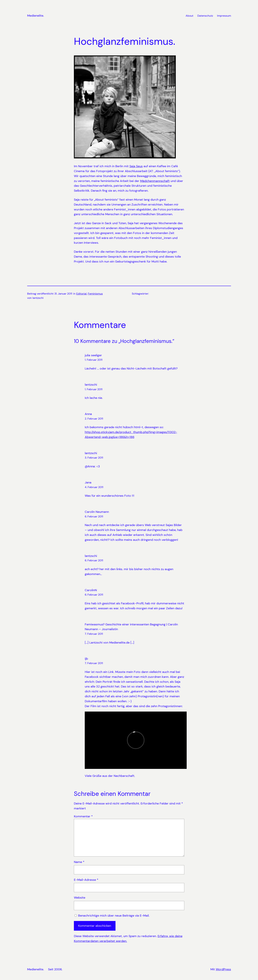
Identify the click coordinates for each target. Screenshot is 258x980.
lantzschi (91, 385)
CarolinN (91, 590)
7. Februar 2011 (94, 634)
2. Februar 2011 (94, 419)
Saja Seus (136, 166)
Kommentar (83, 816)
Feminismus (95, 294)
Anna (88, 414)
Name (79, 862)
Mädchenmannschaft (155, 181)
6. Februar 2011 (94, 516)
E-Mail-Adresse (86, 880)
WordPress (223, 969)
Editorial (81, 294)
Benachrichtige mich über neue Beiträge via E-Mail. (114, 916)
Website (80, 898)
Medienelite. (36, 16)
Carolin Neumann (97, 512)
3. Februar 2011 (94, 458)
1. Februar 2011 (94, 360)
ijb (86, 659)
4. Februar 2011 (94, 487)
